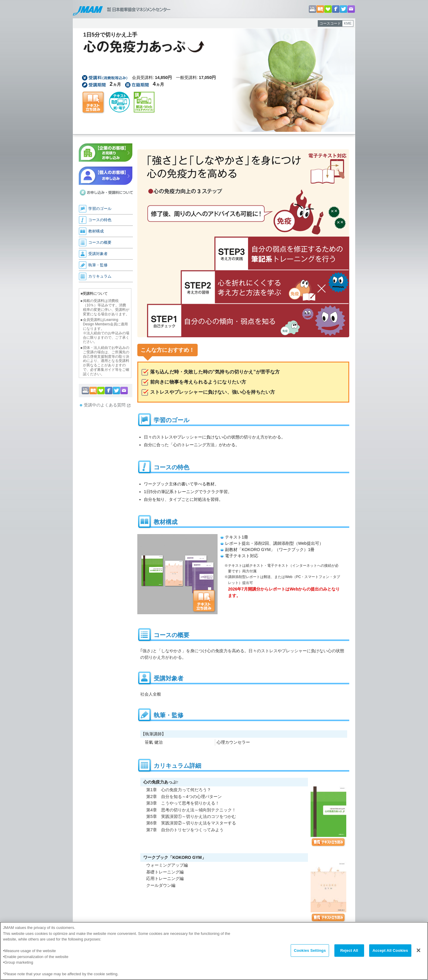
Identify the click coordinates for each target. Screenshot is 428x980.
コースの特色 (100, 220)
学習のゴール (100, 209)
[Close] (418, 951)
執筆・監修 (98, 265)
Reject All (349, 951)
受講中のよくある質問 (107, 405)
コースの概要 (100, 242)
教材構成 (96, 231)
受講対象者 (98, 254)
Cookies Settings (310, 951)
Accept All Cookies (390, 951)
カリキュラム (100, 276)
